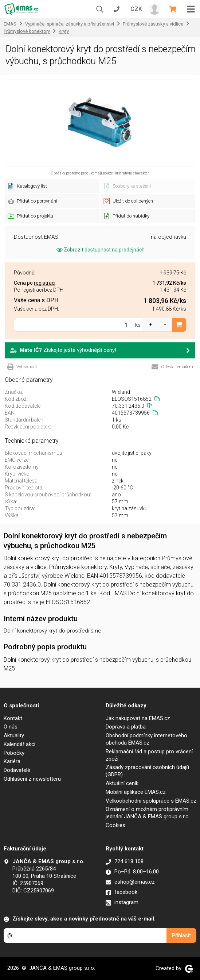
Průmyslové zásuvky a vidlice (153, 24)
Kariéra (12, 761)
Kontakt (13, 718)
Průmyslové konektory (27, 31)
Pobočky (14, 753)
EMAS (10, 24)
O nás (11, 727)
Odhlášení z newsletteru (32, 779)
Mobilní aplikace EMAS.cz (136, 792)
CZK (136, 9)
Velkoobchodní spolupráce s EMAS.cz (151, 801)
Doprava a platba (126, 727)
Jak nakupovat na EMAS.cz (138, 718)
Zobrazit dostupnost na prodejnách (100, 250)
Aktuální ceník (122, 783)
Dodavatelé (17, 770)
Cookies (115, 825)
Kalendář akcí (19, 744)
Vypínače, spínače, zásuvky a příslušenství (70, 24)
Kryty (64, 31)
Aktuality (14, 735)
